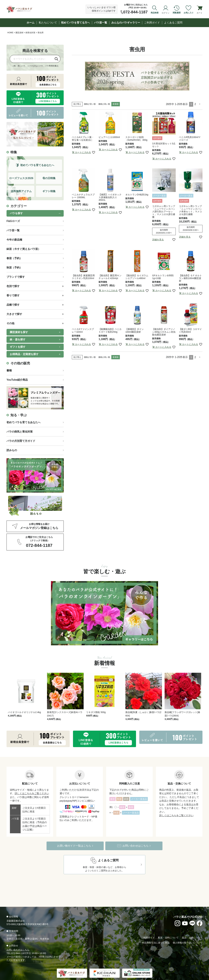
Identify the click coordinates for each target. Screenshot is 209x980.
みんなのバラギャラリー (126, 23)
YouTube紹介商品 (17, 380)
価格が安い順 (90, 104)
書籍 (9, 370)
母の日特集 (49, 178)
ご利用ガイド (152, 23)
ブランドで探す (16, 277)
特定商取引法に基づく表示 (156, 932)
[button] (200, 104)
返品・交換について (192, 927)
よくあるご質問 (173, 23)
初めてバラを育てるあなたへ (24, 422)
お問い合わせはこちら (18, 939)
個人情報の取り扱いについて (188, 932)
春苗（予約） (14, 258)
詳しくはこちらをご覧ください (32, 783)
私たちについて (48, 23)
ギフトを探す (18, 347)
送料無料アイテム (21, 191)
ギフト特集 (49, 191)
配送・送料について (168, 927)
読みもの (12, 450)
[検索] (56, 59)
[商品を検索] (31, 59)
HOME (10, 33)
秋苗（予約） (14, 268)
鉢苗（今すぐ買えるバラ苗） (24, 249)
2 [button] (195, 104)
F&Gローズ (13, 221)
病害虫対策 (30, 33)
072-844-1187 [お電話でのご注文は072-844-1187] (135, 12)
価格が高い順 (104, 104)
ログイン (166, 13)
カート (200, 13)
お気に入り (189, 13)
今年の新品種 (14, 240)
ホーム (31, 23)
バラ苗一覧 (101, 23)
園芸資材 (19, 33)
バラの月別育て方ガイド (21, 441)
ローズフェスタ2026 (21, 178)
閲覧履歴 (177, 13)
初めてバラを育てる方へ (75, 23)
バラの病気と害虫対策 (20, 432)
